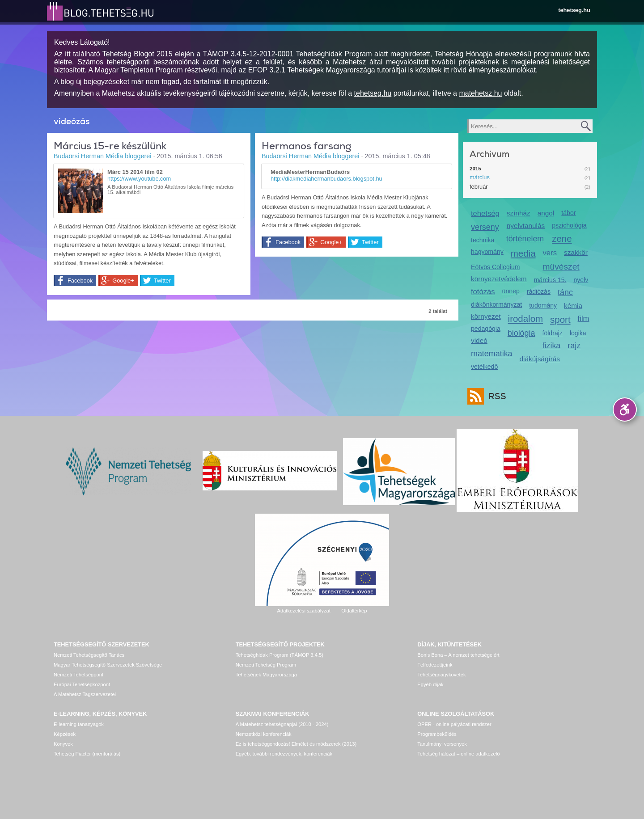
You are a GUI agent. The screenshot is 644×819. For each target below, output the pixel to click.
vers (550, 253)
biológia (521, 333)
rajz (574, 346)
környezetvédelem (499, 279)
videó (479, 340)
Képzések (65, 734)
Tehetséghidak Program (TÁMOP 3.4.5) (280, 655)
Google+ (123, 281)
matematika (492, 354)
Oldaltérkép (354, 611)
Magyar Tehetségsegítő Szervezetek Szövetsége (108, 665)
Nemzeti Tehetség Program (266, 665)
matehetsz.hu (480, 93)
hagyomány (487, 252)
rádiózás (539, 291)
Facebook (80, 281)
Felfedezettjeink (435, 665)
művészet (561, 267)
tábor (568, 213)
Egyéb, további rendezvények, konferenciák (284, 754)
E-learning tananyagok (79, 724)
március (480, 177)
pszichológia (569, 225)
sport (560, 319)
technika (483, 240)
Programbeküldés (437, 734)
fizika (552, 346)
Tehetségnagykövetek (441, 675)
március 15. (550, 280)
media (523, 253)
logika (578, 333)
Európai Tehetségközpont (82, 684)
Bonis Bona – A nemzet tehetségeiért (458, 655)
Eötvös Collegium (496, 267)
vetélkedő (484, 367)
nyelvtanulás (526, 226)
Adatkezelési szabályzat (303, 611)
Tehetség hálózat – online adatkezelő (458, 754)
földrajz (553, 333)
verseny (485, 227)
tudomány (543, 305)
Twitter (162, 281)
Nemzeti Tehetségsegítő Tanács (89, 655)
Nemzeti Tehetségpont (78, 675)
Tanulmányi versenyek (442, 744)
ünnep (511, 291)
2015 (475, 169)
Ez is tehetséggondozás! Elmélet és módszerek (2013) (296, 744)
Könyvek (63, 744)
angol (546, 213)
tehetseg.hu (574, 10)
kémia (573, 306)
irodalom (526, 319)
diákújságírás (540, 359)
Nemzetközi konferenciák (264, 734)
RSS (495, 396)
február (479, 187)
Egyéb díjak (430, 684)
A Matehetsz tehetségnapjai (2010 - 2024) (282, 724)
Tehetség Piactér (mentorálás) (87, 754)
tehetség (485, 213)
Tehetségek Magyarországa (266, 675)
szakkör (576, 252)
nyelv (581, 280)
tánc (565, 292)
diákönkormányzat (496, 304)
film (584, 319)
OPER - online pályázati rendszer (454, 724)
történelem (525, 239)
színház (519, 213)
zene (562, 239)
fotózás (483, 292)
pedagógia (486, 329)
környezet (486, 316)
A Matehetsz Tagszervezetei (85, 694)
